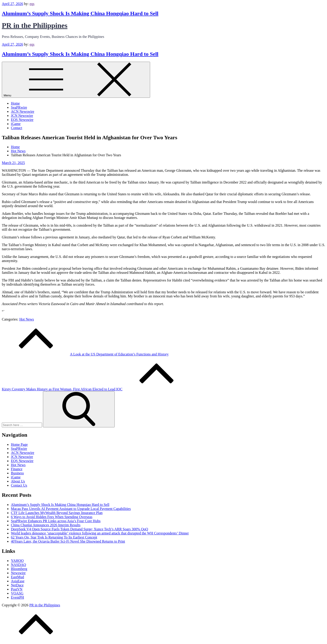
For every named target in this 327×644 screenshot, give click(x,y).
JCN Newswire (22, 116)
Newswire (18, 573)
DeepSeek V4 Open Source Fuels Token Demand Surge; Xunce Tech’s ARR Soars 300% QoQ (79, 529)
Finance (17, 469)
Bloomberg (19, 569)
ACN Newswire (23, 111)
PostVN (17, 589)
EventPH (17, 597)
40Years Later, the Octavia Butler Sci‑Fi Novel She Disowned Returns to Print (68, 541)
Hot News (27, 319)
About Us (18, 481)
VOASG (17, 593)
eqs (32, 4)
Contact (17, 128)
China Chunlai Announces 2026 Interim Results (46, 525)
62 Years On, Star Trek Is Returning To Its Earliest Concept (54, 537)
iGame (16, 124)
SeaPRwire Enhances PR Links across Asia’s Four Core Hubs (56, 521)
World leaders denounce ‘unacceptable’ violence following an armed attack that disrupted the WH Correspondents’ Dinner (100, 533)
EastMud (17, 577)
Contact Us (19, 485)
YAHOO (17, 561)
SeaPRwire (19, 107)
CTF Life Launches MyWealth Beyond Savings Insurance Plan (57, 513)
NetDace (17, 585)
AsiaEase (18, 581)
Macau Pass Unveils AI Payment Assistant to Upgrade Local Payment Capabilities (71, 509)
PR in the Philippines (35, 25)
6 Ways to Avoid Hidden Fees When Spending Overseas (52, 517)
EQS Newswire (22, 120)
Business (17, 473)
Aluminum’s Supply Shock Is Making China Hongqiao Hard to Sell (80, 13)
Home (15, 103)
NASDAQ (19, 565)
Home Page (19, 444)
